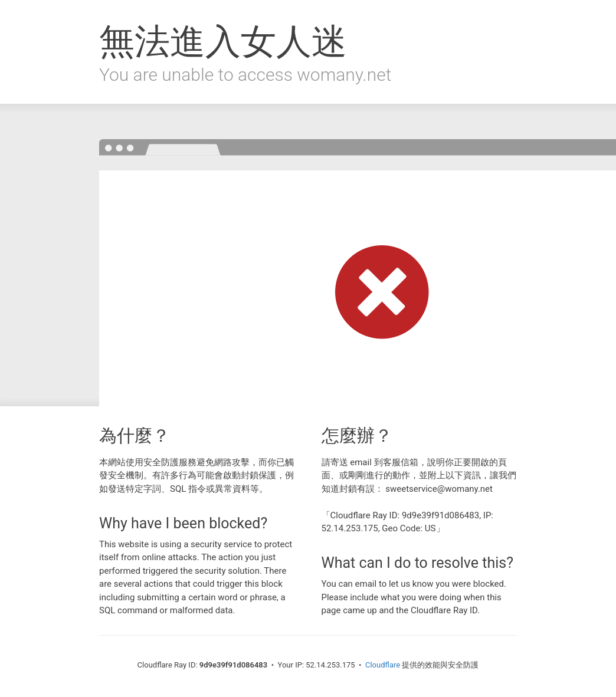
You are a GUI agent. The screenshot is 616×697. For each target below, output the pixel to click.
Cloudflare (383, 665)
